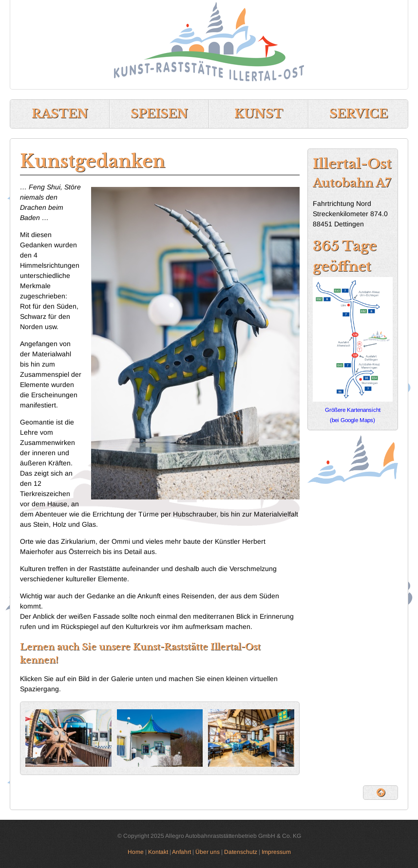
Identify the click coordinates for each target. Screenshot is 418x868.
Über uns (208, 852)
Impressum (276, 852)
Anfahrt (181, 852)
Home (136, 852)
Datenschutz (241, 852)
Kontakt (158, 852)
